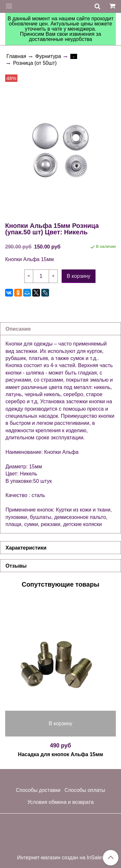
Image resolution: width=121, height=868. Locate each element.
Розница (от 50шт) (35, 63)
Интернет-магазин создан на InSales (61, 858)
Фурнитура (48, 56)
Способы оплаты (85, 790)
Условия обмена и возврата (61, 802)
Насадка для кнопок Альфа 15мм (61, 754)
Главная (16, 56)
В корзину (60, 723)
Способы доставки (38, 790)
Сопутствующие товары (60, 584)
